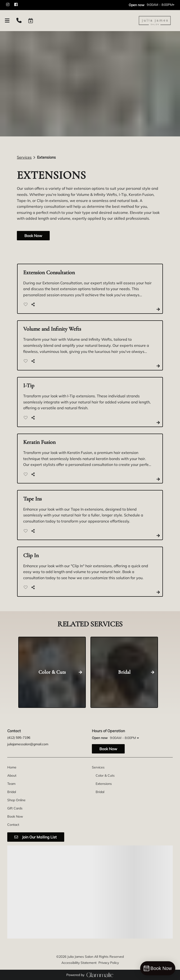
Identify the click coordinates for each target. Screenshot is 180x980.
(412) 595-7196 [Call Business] (19, 738)
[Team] (11, 784)
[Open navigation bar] (7, 21)
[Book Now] (15, 816)
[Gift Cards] (15, 808)
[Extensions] (104, 784)
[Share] (34, 304)
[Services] (98, 767)
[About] (12, 775)
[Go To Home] (155, 21)
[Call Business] (19, 21)
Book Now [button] (33, 236)
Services (24, 157)
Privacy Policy (109, 963)
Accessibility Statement (79, 963)
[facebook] (18, 5)
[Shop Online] (16, 800)
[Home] (12, 767)
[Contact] (13, 825)
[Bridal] (12, 792)
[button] (31, 21)
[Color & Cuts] (105, 775)
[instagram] (10, 5)
